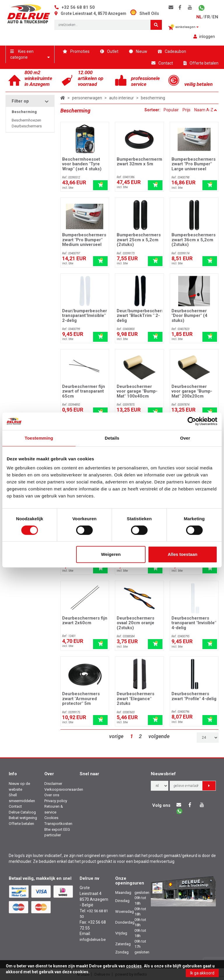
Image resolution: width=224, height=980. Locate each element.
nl (199, 17)
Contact (162, 63)
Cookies (51, 818)
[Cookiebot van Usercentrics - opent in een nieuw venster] (192, 421)
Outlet (109, 51)
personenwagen (87, 98)
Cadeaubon (172, 51)
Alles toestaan (183, 554)
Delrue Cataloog (22, 812)
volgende (159, 736)
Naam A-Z (206, 110)
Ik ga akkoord (202, 973)
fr (207, 17)
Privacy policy (56, 801)
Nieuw (138, 51)
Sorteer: (153, 110)
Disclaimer (53, 784)
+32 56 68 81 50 (78, 7)
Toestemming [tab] (39, 438)
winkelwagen (183, 27)
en (215, 17)
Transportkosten (58, 824)
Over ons (52, 795)
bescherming (153, 98)
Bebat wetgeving (23, 818)
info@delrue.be (93, 940)
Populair (171, 110)
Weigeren (111, 554)
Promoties (76, 51)
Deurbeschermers (27, 126)
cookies (134, 966)
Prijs (187, 110)
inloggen (204, 37)
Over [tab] (185, 438)
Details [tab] (112, 438)
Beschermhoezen (26, 120)
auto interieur (121, 98)
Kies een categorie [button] (30, 54)
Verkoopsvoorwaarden (64, 789)
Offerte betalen (201, 63)
